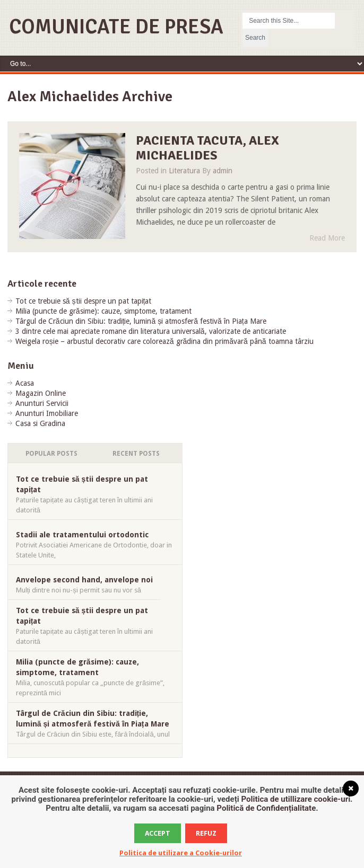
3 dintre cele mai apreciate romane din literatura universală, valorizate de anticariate (151, 331)
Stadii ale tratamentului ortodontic (82, 535)
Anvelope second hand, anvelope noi (84, 580)
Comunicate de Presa (116, 27)
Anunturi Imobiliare (47, 413)
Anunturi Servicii (42, 403)
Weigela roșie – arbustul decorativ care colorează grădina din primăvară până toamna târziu (164, 341)
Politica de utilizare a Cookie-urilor (181, 853)
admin (223, 171)
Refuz (206, 833)
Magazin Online (41, 393)
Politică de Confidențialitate (266, 808)
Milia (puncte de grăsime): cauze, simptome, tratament (103, 311)
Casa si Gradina (40, 423)
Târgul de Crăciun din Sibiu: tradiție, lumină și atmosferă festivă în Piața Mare (141, 321)
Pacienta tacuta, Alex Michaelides (207, 148)
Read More (327, 238)
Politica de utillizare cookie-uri (296, 799)
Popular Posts (51, 454)
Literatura (184, 171)
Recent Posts (136, 454)
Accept (158, 833)
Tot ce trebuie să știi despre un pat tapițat (84, 301)
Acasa (25, 383)
